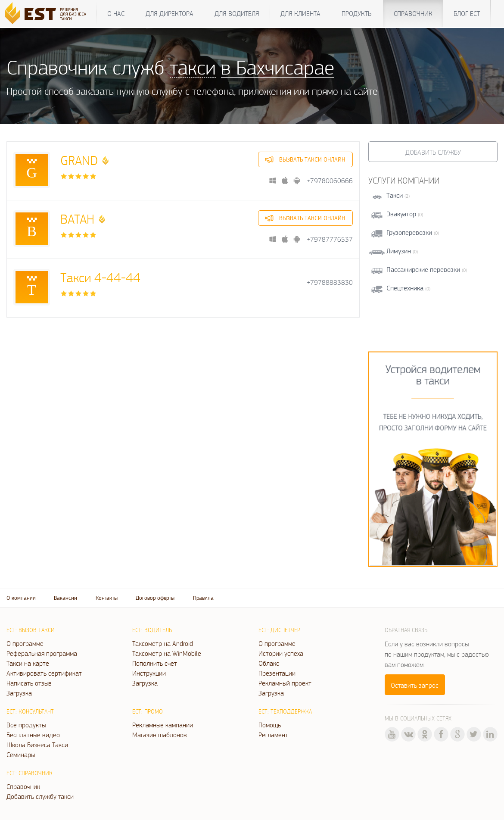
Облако (269, 663)
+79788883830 (330, 282)
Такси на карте (28, 663)
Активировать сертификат (44, 673)
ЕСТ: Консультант (30, 711)
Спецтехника (405, 288)
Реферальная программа (42, 653)
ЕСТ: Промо (148, 711)
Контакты (107, 598)
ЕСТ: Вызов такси (31, 630)
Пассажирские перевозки (423, 270)
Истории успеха (281, 653)
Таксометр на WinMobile (167, 653)
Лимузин (399, 251)
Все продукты (26, 725)
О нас (116, 13)
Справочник (413, 13)
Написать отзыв (29, 683)
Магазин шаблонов (160, 735)
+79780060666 (330, 181)
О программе (25, 643)
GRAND (79, 160)
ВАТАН (77, 219)
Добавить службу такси (40, 796)
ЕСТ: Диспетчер (279, 630)
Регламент (273, 735)
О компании (21, 598)
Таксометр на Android (163, 643)
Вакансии (65, 598)
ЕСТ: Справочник (30, 773)
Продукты (357, 13)
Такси (395, 195)
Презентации (277, 673)
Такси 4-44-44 (100, 277)
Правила (203, 598)
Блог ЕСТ (467, 13)
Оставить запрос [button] (415, 685)
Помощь (270, 725)
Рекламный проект (285, 683)
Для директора (170, 13)
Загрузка (19, 693)
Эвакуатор (401, 214)
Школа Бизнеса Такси (37, 745)
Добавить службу (433, 152)
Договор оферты (155, 598)
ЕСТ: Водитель (152, 630)
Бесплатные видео (33, 735)
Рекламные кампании (163, 725)
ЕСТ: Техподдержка (285, 711)
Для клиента (300, 13)
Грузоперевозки (409, 232)
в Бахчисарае (278, 67)
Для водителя (237, 13)
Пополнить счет (155, 663)
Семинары (21, 755)
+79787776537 (330, 239)
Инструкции (149, 673)
